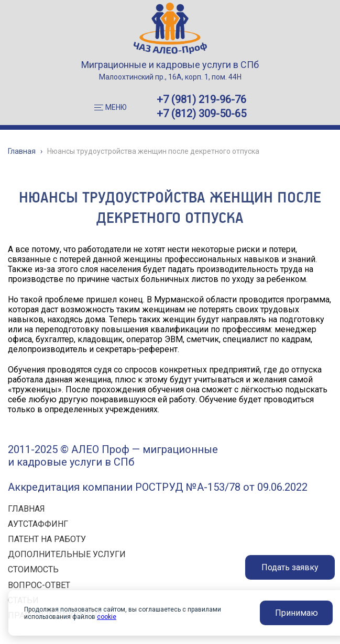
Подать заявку (290, 567)
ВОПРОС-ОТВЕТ (39, 585)
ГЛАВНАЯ (26, 509)
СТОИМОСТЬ (33, 569)
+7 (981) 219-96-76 (201, 99)
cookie (107, 617)
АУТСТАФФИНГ (38, 524)
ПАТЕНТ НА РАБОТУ (47, 539)
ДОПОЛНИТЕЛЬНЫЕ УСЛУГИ (67, 554)
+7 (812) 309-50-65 (201, 114)
